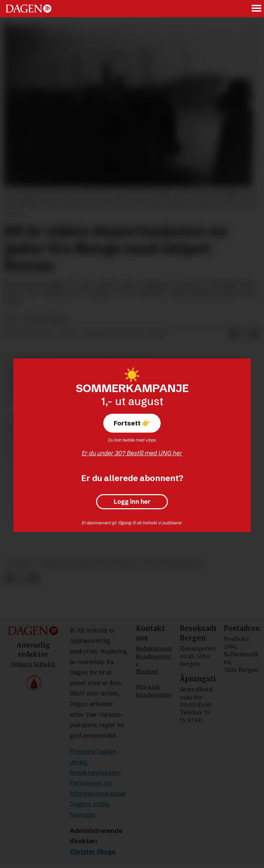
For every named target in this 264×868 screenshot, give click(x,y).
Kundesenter (154, 695)
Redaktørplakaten (95, 773)
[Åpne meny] (257, 9)
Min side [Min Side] (148, 687)
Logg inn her (132, 502)
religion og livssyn (105, 563)
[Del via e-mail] (254, 334)
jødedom (54, 563)
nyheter (20, 563)
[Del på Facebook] (232, 334)
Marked (147, 671)
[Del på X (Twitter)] (243, 334)
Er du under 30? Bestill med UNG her (132, 453)
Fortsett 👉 (132, 423)
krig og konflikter (172, 563)
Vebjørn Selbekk (33, 664)
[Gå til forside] (29, 9)
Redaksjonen (154, 648)
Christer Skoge (93, 852)
